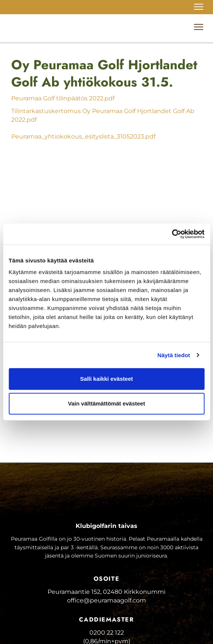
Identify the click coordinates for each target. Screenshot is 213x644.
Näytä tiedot (174, 355)
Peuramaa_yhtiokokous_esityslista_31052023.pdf (83, 136)
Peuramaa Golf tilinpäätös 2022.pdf (63, 98)
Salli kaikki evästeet (106, 379)
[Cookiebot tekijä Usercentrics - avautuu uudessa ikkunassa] (172, 234)
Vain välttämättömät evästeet (107, 403)
